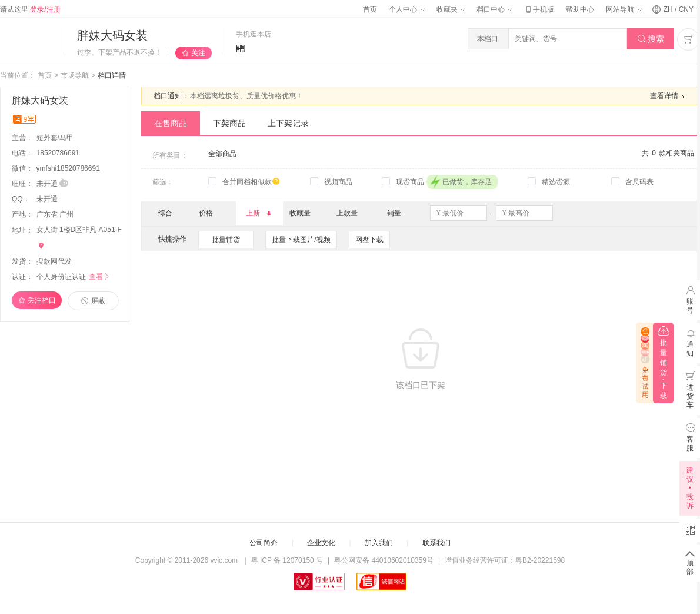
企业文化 (321, 543)
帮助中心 (580, 9)
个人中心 (406, 9)
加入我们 (379, 543)
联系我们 (436, 543)
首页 (370, 9)
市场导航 (75, 75)
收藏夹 (451, 9)
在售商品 (171, 123)
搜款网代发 (54, 261)
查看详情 (669, 97)
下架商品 (229, 123)
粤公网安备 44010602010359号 (384, 560)
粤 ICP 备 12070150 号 (287, 560)
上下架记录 (288, 123)
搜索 (651, 39)
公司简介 (264, 543)
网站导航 (624, 9)
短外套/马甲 (56, 138)
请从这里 (30, 9)
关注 (198, 53)
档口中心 (494, 9)
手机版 (539, 9)
